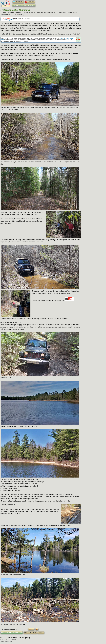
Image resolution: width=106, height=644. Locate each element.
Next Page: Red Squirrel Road (12, 632)
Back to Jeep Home (30, 632)
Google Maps (10, 20)
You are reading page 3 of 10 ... (24, 5)
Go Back (41, 632)
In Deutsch (30, 2)
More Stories (18, 2)
